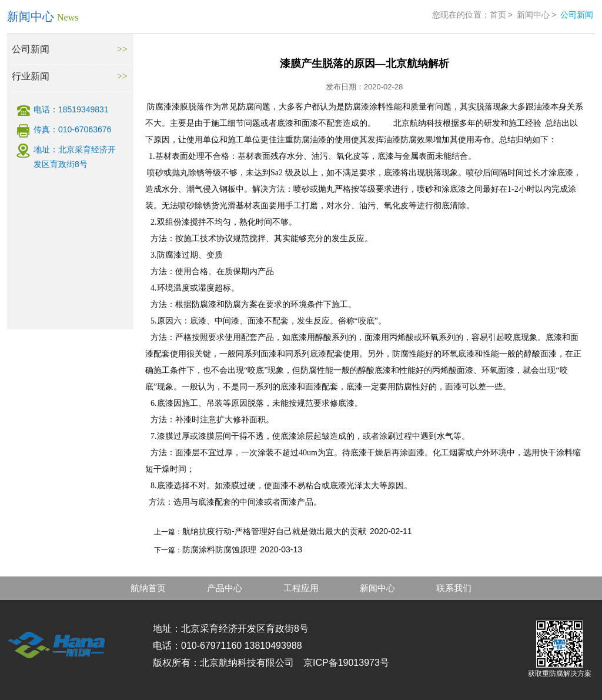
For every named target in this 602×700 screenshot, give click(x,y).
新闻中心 (533, 15)
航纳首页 (148, 588)
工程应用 (301, 588)
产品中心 (225, 588)
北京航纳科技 (418, 123)
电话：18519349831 (71, 109)
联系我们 (454, 588)
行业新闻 (31, 76)
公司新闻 (31, 49)
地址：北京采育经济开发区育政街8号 (75, 157)
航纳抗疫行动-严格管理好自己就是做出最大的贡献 (274, 531)
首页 (498, 15)
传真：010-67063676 (72, 129)
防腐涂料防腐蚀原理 (219, 549)
